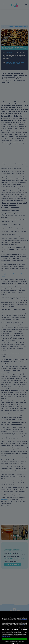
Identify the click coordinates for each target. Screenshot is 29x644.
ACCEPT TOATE (14, 639)
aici (24, 624)
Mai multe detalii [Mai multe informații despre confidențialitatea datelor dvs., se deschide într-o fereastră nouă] (24, 619)
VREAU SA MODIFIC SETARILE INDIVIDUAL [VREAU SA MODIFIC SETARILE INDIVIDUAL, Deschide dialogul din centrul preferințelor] (14, 641)
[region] (14, 628)
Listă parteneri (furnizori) (6, 636)
